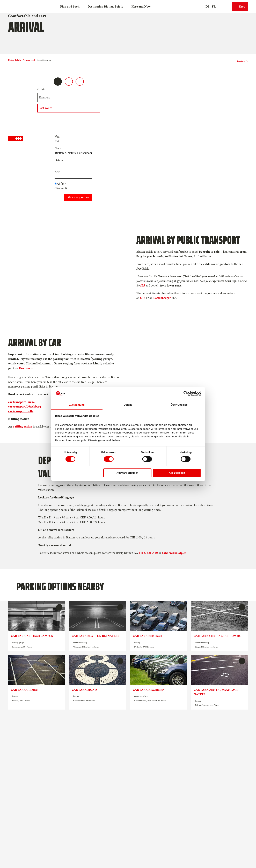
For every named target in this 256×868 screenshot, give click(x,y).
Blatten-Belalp (14, 60)
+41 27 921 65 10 (148, 553)
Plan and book (70, 6)
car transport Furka (22, 402)
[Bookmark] (242, 60)
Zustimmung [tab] (77, 405)
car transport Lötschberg (25, 407)
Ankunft (62, 188)
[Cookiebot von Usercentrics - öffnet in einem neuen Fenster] (186, 393)
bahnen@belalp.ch (174, 553)
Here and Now (141, 6)
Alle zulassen (177, 473)
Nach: (58, 148)
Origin (41, 89)
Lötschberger (162, 298)
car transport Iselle (21, 411)
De (208, 6)
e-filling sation (22, 427)
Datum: (59, 160)
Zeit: (57, 172)
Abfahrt (62, 184)
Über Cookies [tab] (179, 405)
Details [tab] (128, 405)
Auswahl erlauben (127, 473)
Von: (57, 137)
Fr (214, 6)
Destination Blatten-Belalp (105, 6)
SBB (143, 298)
